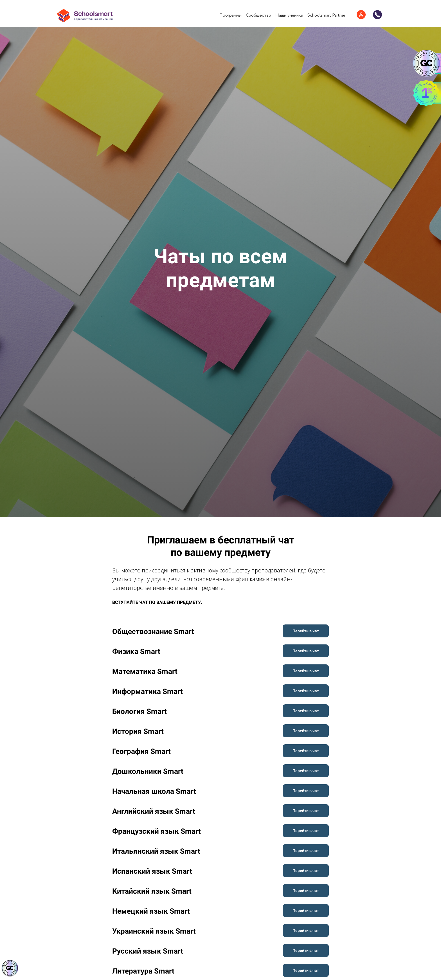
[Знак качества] (10, 968)
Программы (230, 15)
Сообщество (258, 15)
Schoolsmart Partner (326, 15)
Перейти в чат (306, 631)
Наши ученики (289, 15)
